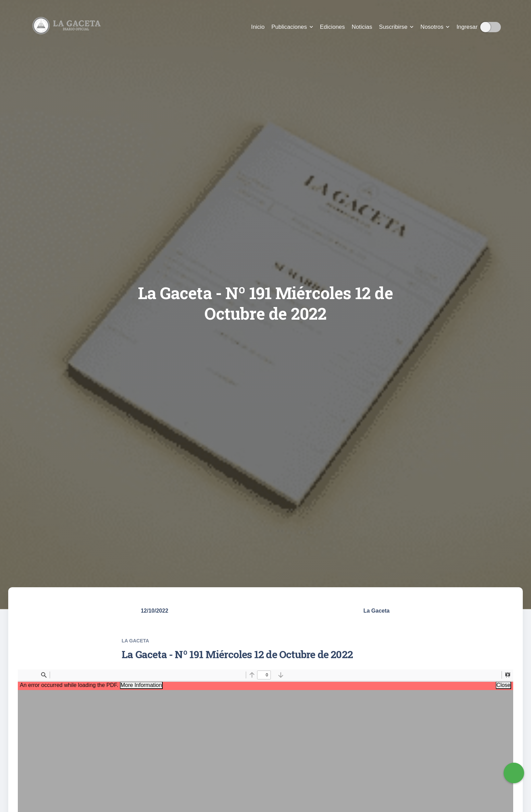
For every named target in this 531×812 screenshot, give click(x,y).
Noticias (362, 27)
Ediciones (332, 27)
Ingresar (467, 27)
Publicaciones (292, 27)
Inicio (258, 27)
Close (503, 685)
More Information (141, 685)
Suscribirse (396, 27)
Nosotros (435, 27)
